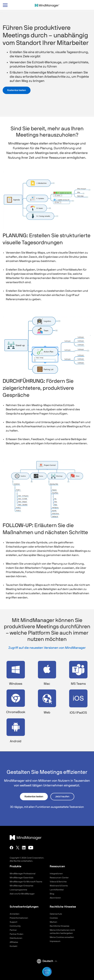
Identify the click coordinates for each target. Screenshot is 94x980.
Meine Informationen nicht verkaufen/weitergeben (62, 932)
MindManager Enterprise (22, 886)
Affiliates (14, 942)
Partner (13, 930)
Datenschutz (56, 914)
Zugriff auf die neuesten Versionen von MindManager (47, 648)
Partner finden (16, 934)
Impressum (55, 941)
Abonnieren (55, 898)
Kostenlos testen (34, 797)
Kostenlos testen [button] (17, 90)
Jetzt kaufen (62, 797)
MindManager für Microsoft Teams (26, 882)
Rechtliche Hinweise (60, 926)
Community (15, 926)
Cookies (54, 918)
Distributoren (16, 938)
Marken (53, 922)
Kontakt (13, 946)
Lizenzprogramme (18, 890)
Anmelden (15, 914)
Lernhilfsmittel (57, 890)
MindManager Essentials (22, 878)
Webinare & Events (59, 886)
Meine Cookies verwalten (62, 937)
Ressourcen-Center (59, 878)
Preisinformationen (19, 918)
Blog (52, 894)
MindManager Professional (23, 874)
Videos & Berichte (58, 882)
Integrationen (56, 874)
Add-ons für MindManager (22, 894)
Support (13, 922)
